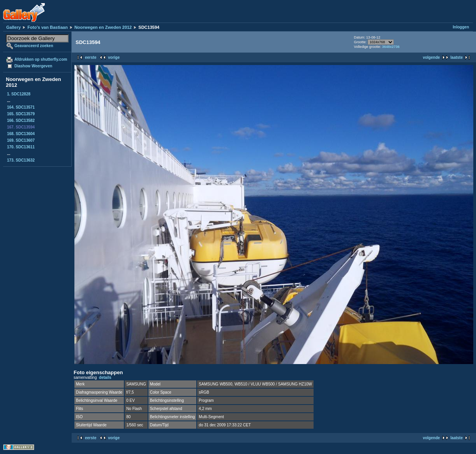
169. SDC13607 (21, 140)
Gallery (13, 27)
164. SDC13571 (21, 107)
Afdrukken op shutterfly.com (41, 59)
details (105, 377)
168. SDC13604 (21, 134)
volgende (431, 57)
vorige (114, 57)
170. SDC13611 (21, 147)
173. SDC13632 (21, 160)
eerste (91, 57)
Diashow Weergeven (33, 66)
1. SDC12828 (19, 94)
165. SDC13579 (21, 114)
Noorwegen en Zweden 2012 (103, 27)
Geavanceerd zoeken (34, 46)
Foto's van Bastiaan (47, 27)
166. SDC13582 (21, 121)
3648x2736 (391, 47)
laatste (457, 57)
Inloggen (461, 27)
